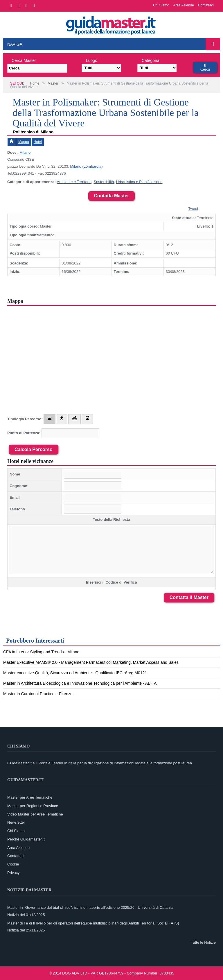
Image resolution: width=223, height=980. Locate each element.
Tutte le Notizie (203, 942)
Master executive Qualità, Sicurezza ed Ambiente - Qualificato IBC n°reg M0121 (75, 673)
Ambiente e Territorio (74, 182)
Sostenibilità (104, 182)
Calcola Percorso (34, 449)
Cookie (13, 864)
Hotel (38, 142)
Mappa (24, 142)
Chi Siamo (161, 5)
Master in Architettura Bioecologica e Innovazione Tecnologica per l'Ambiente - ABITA (80, 683)
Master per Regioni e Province (33, 806)
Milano (25, 152)
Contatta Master (112, 196)
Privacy (14, 873)
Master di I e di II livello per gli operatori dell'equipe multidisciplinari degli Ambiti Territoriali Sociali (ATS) (93, 923)
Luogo (92, 60)
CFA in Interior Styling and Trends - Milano (41, 652)
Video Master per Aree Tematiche (35, 814)
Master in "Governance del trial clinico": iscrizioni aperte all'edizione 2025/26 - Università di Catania (90, 907)
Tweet (193, 209)
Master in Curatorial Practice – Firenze (38, 694)
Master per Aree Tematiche (30, 797)
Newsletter (16, 822)
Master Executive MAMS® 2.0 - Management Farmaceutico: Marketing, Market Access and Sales (91, 662)
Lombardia (92, 166)
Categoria (151, 60)
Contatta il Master (189, 597)
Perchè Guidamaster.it (26, 839)
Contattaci (206, 5)
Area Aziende (184, 5)
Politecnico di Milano (33, 132)
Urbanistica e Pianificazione (139, 182)
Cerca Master (24, 60)
